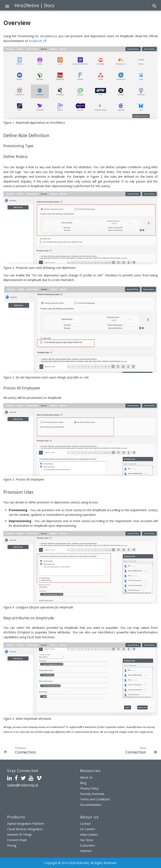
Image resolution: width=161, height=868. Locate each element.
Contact (85, 824)
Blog (83, 783)
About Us (86, 777)
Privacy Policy (89, 788)
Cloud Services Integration (25, 829)
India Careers (89, 835)
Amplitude (36, 41)
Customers (88, 845)
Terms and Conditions (95, 799)
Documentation (91, 805)
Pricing (12, 845)
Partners (86, 851)
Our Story (87, 840)
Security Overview (92, 794)
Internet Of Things (19, 835)
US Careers (88, 829)
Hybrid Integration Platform (26, 824)
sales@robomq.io (23, 785)
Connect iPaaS (17, 840)
